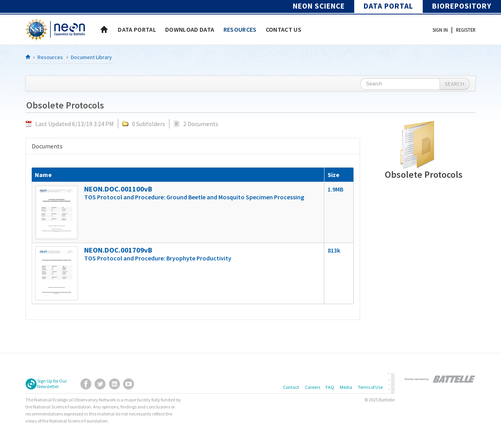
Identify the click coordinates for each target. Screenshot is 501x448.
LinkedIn (114, 384)
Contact (291, 387)
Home (104, 29)
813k (334, 250)
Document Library (91, 57)
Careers (313, 387)
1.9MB (335, 189)
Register (466, 30)
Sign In (440, 30)
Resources (50, 57)
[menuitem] (137, 29)
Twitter (100, 384)
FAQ (330, 387)
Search (455, 84)
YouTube (129, 384)
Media (346, 387)
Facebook (86, 384)
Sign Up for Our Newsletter (52, 384)
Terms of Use (370, 387)
